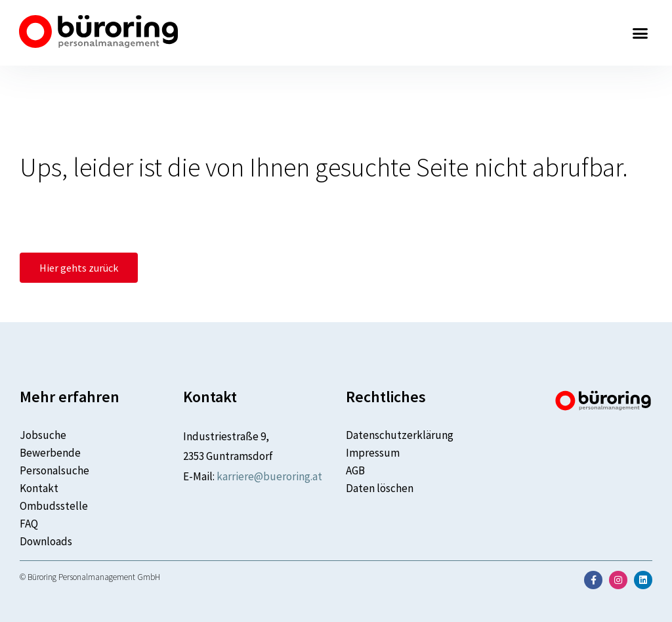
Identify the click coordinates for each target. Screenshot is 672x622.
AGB (355, 470)
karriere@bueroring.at (269, 476)
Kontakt (39, 488)
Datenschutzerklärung (400, 435)
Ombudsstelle (54, 506)
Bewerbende (50, 453)
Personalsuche (54, 470)
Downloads (46, 541)
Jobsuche (43, 435)
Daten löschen (380, 488)
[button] (640, 33)
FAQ (29, 524)
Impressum (373, 453)
